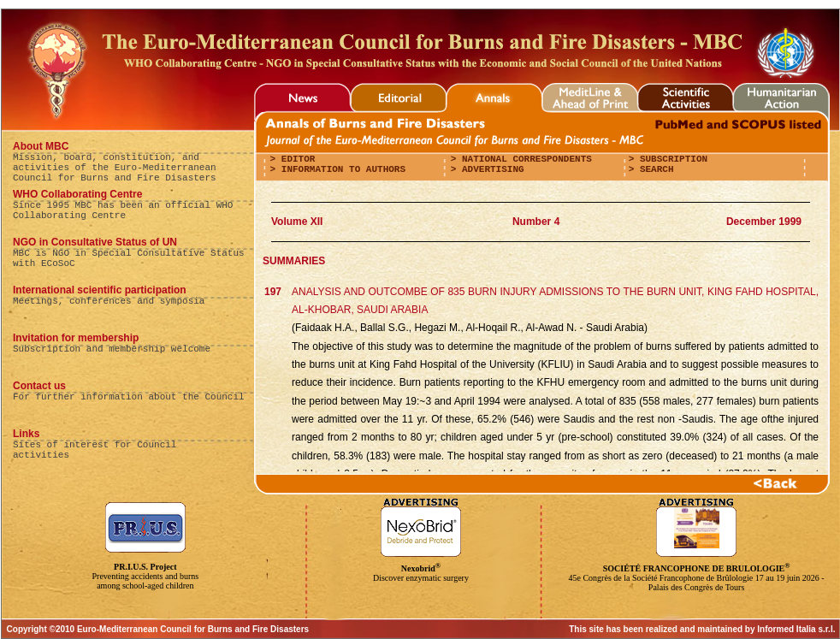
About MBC (41, 146)
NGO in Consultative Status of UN (95, 242)
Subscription (671, 159)
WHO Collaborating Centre (77, 194)
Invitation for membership (76, 338)
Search (654, 169)
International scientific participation (100, 290)
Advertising (490, 169)
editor (295, 159)
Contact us (39, 386)
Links (26, 434)
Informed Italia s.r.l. (796, 629)
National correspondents (524, 159)
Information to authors (340, 169)
